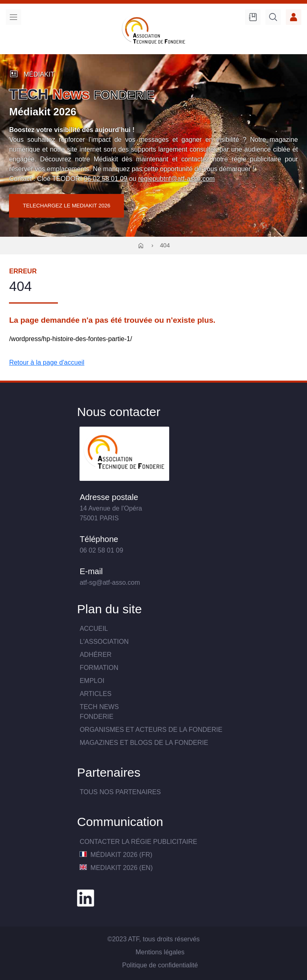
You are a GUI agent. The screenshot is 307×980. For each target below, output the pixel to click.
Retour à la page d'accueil (47, 362)
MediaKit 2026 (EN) (116, 868)
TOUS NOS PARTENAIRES (120, 792)
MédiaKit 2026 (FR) (116, 855)
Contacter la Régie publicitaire (138, 842)
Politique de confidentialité (160, 965)
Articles (95, 694)
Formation (99, 668)
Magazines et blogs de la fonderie (144, 743)
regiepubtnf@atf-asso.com (177, 179)
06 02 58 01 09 (105, 179)
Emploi (92, 681)
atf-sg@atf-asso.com (110, 582)
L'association (104, 642)
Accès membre (294, 17)
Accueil (94, 629)
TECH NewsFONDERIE (99, 712)
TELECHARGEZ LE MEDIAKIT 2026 (67, 206)
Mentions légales (160, 952)
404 (165, 245)
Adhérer (95, 655)
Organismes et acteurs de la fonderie (151, 730)
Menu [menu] (13, 17)
